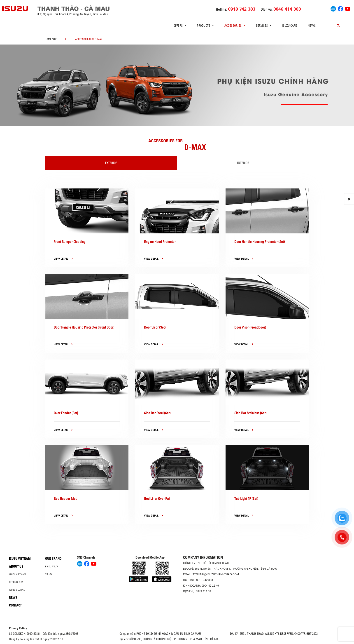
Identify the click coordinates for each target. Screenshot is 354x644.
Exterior (111, 163)
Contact (15, 605)
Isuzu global (17, 590)
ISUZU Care (289, 26)
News (312, 26)
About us (16, 566)
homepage (51, 39)
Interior (243, 163)
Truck (49, 574)
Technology (16, 582)
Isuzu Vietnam (20, 559)
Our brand (53, 559)
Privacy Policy (18, 628)
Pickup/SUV (51, 566)
